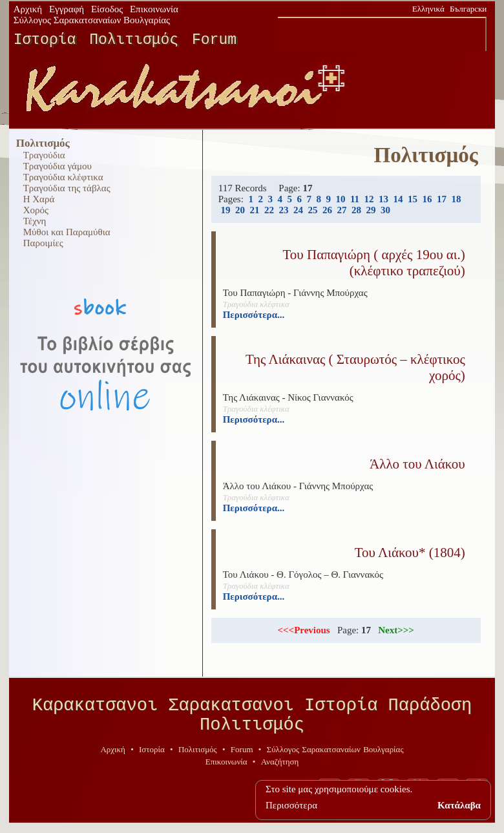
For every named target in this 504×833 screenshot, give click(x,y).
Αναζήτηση (280, 771)
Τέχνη (35, 221)
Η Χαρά (39, 199)
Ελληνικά (428, 9)
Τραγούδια (44, 155)
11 (355, 199)
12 (369, 199)
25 (312, 210)
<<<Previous (303, 630)
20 (240, 210)
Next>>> (396, 630)
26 (327, 210)
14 (398, 199)
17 (442, 199)
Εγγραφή (67, 9)
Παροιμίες (43, 243)
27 (341, 210)
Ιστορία (45, 40)
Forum (214, 40)
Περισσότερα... (254, 315)
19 (225, 210)
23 (283, 210)
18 (457, 199)
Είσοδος (107, 9)
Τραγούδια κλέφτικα (63, 177)
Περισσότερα (291, 805)
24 (298, 210)
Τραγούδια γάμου (58, 166)
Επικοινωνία (154, 9)
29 (371, 210)
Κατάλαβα (459, 805)
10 (340, 199)
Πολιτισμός (134, 40)
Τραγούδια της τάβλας (67, 188)
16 (427, 199)
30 (385, 210)
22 (269, 210)
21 (254, 210)
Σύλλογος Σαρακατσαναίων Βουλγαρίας (92, 20)
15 (413, 199)
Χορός (36, 210)
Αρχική (28, 9)
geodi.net (472, 821)
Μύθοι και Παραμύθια (67, 232)
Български (468, 9)
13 (383, 199)
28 (356, 210)
